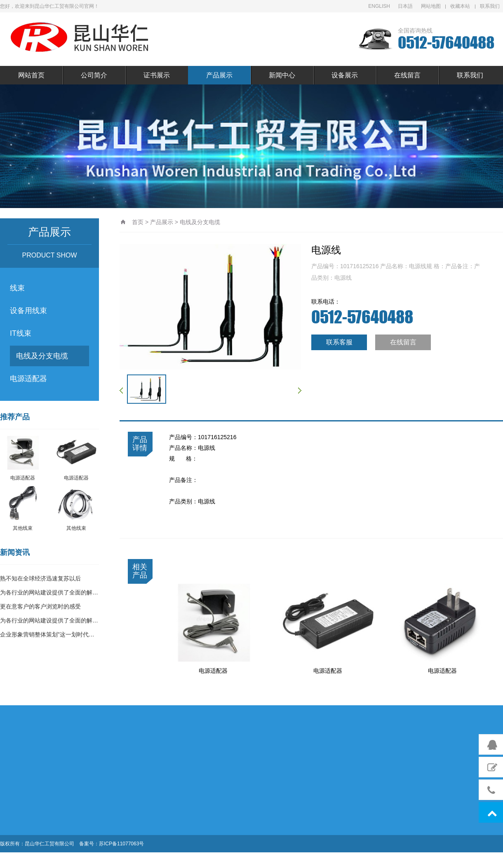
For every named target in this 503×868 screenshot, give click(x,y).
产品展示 (219, 75)
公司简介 (94, 75)
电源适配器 (28, 379)
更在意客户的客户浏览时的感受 (40, 606)
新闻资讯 (15, 552)
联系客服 (339, 342)
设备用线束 (28, 311)
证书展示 (157, 75)
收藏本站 (460, 6)
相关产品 (140, 571)
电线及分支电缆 (42, 356)
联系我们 (490, 6)
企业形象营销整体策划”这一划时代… (47, 634)
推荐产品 (15, 417)
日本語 (405, 6)
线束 (17, 288)
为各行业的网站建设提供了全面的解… (49, 592)
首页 (138, 222)
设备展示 (345, 75)
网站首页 (31, 75)
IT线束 (21, 333)
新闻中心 (282, 75)
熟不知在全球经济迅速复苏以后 (40, 578)
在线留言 (407, 75)
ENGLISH (379, 6)
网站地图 (431, 6)
